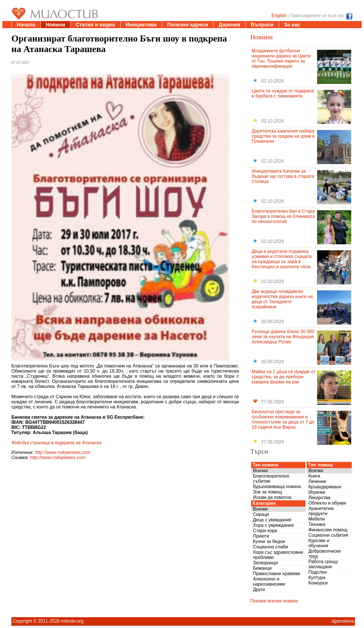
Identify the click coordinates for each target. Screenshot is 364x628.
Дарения (229, 25)
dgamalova (343, 621)
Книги (314, 476)
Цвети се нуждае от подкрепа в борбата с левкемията (283, 93)
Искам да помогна (272, 497)
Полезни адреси (188, 25)
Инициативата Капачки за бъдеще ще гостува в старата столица (283, 176)
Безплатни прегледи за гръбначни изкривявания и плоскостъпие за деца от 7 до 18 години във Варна (283, 419)
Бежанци (262, 568)
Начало (26, 25)
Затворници (265, 563)
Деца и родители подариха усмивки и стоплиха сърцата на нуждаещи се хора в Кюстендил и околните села (282, 259)
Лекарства (319, 498)
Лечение (317, 481)
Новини (55, 25)
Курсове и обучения (319, 543)
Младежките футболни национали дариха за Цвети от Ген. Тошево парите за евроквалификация (281, 58)
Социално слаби (270, 547)
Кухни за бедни (269, 541)
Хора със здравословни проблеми (278, 555)
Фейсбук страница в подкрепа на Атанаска (56, 443)
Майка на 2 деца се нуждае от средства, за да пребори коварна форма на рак (284, 377)
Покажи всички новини (274, 601)
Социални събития (328, 535)
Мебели (317, 519)
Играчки (317, 492)
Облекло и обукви (327, 503)
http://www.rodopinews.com (63, 452)
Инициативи (141, 25)
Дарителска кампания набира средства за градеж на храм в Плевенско (283, 136)
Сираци (261, 514)
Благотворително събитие (271, 479)
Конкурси (318, 583)
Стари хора (265, 531)
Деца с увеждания (272, 520)
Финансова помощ (328, 530)
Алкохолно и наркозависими (269, 581)
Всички (260, 471)
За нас (292, 25)
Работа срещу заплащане (323, 564)
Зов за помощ (267, 492)
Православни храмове (276, 574)
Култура (317, 578)
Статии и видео (95, 25)
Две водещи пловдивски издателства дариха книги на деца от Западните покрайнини (282, 299)
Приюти (261, 536)
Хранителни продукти (321, 511)
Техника (317, 524)
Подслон (318, 572)
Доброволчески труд (324, 554)
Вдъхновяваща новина (277, 487)
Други (259, 589)
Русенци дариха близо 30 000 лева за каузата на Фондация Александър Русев (283, 337)
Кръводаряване (325, 487)
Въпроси (262, 25)
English (279, 16)
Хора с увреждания (273, 525)
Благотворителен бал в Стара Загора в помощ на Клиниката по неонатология (283, 216)
